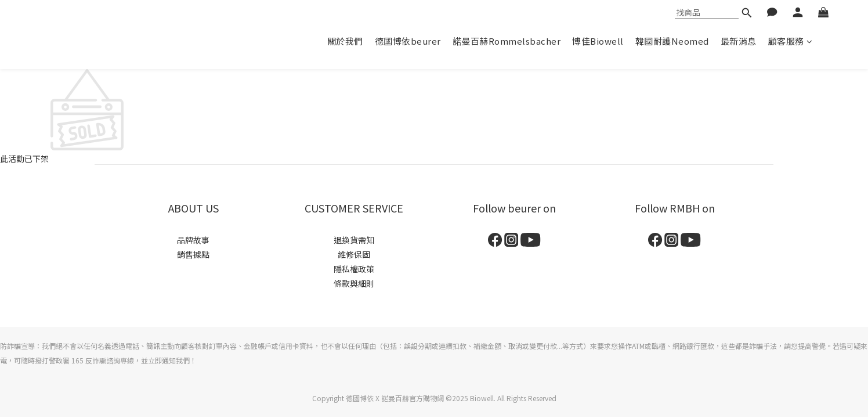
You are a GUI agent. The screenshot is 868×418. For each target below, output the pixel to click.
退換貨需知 (354, 240)
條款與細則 (354, 283)
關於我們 (345, 41)
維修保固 (354, 254)
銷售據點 (193, 254)
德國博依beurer (408, 41)
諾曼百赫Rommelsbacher (507, 41)
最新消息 (739, 41)
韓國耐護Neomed (672, 41)
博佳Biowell (598, 41)
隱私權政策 (354, 269)
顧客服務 (791, 41)
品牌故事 (193, 240)
